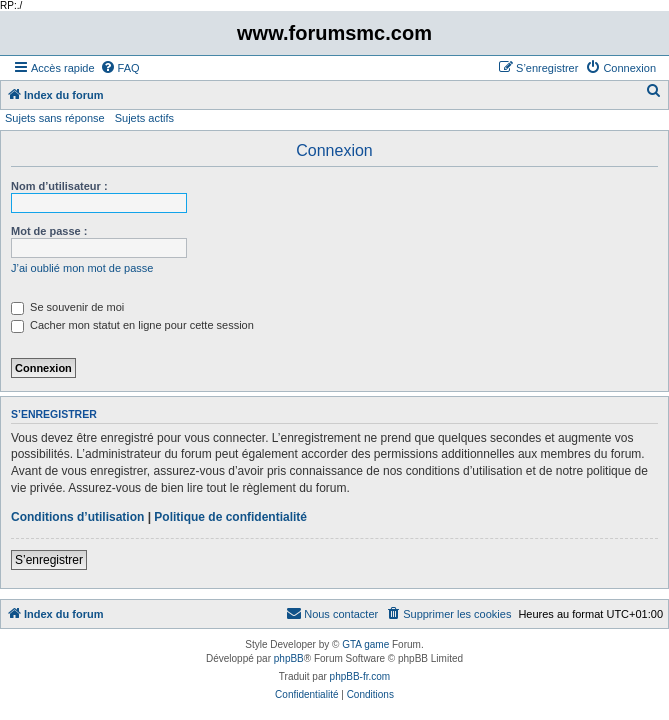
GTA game (365, 644)
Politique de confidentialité (230, 517)
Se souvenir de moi (67, 307)
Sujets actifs (144, 118)
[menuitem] (120, 68)
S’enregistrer (49, 560)
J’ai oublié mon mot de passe (82, 268)
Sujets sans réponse (55, 118)
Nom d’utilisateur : (59, 186)
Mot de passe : (49, 231)
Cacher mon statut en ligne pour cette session (132, 325)
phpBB (289, 658)
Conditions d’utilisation (77, 517)
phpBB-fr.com (360, 676)
